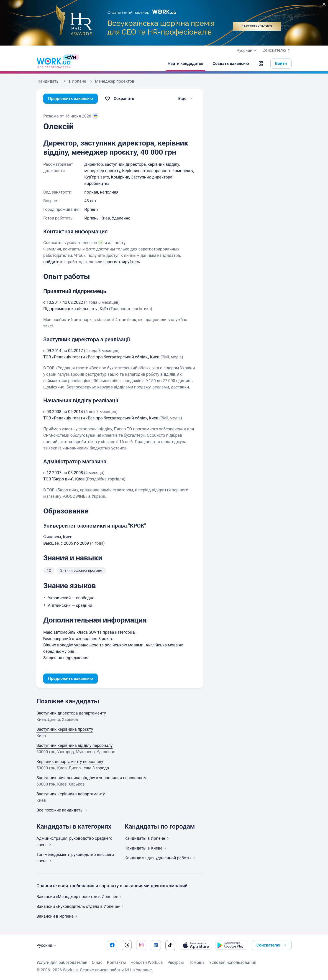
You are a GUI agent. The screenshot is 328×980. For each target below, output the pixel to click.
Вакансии (58, 916)
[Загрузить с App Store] (196, 945)
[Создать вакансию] (231, 64)
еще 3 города (96, 768)
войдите (51, 262)
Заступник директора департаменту (71, 713)
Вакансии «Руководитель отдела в (81, 906)
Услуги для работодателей (62, 962)
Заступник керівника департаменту (71, 794)
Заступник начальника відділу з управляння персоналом (92, 778)
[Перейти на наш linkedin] (156, 945)
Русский (47, 945)
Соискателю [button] (272, 945)
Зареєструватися (257, 26)
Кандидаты (148, 838)
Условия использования (233, 962)
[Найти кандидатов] (186, 64)
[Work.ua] (54, 64)
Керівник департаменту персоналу (70, 762)
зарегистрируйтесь (122, 262)
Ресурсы (176, 962)
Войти (281, 63)
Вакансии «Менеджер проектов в (80, 897)
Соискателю (277, 50)
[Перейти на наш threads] (127, 945)
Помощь (196, 962)
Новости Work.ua (146, 962)
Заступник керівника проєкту (65, 729)
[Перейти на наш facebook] (112, 945)
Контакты (117, 962)
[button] (261, 64)
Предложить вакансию (70, 98)
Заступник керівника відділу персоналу (74, 745)
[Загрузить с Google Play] (231, 945)
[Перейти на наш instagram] (141, 945)
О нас (97, 962)
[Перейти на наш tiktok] (170, 945)
